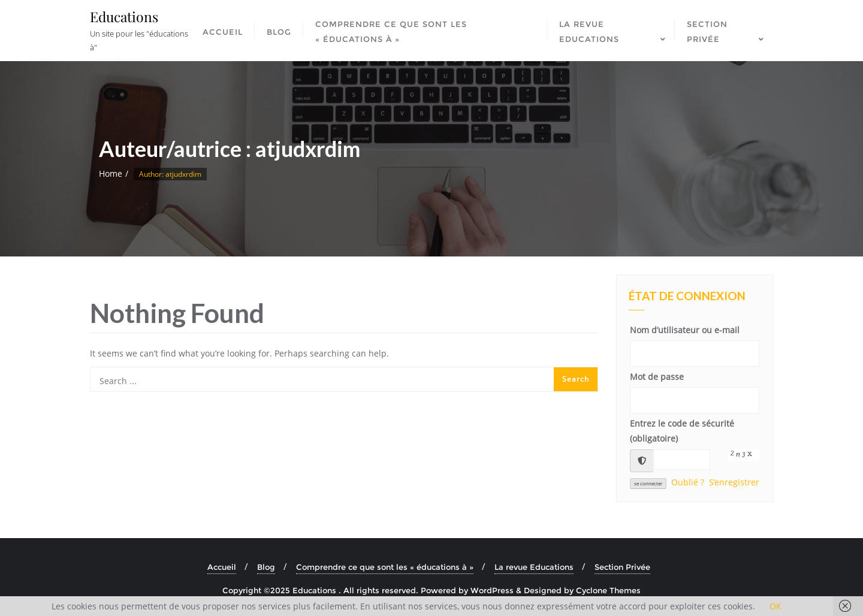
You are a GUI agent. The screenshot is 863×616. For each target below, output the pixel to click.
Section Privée (622, 567)
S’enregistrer (734, 482)
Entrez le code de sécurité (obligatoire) (682, 431)
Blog (266, 567)
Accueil (222, 567)
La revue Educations (534, 567)
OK (776, 606)
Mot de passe (657, 377)
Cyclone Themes (608, 590)
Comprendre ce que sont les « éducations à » (385, 567)
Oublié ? (688, 482)
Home (111, 173)
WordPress (492, 590)
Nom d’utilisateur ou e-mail (685, 330)
